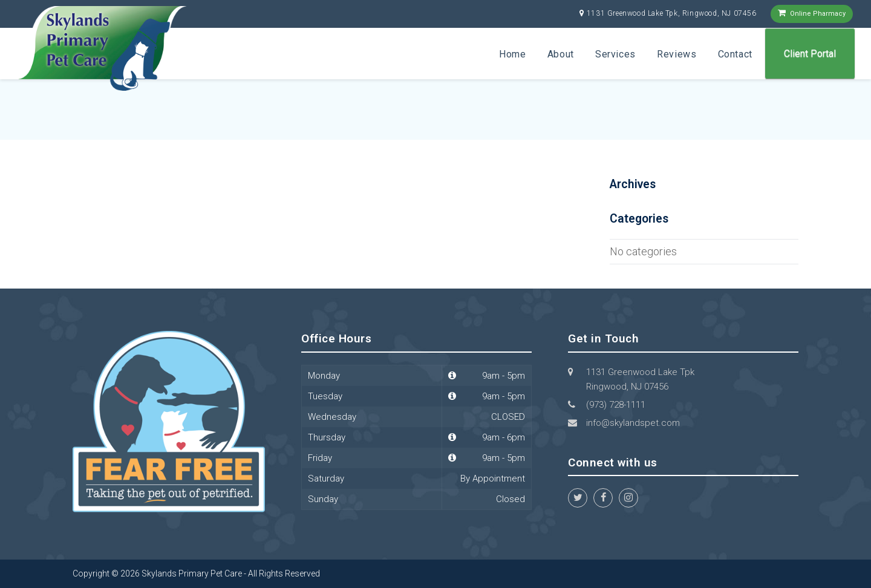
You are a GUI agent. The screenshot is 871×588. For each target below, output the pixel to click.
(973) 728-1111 (616, 405)
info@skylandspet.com (633, 423)
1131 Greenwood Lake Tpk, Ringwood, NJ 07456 (672, 13)
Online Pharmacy (818, 14)
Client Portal (810, 54)
